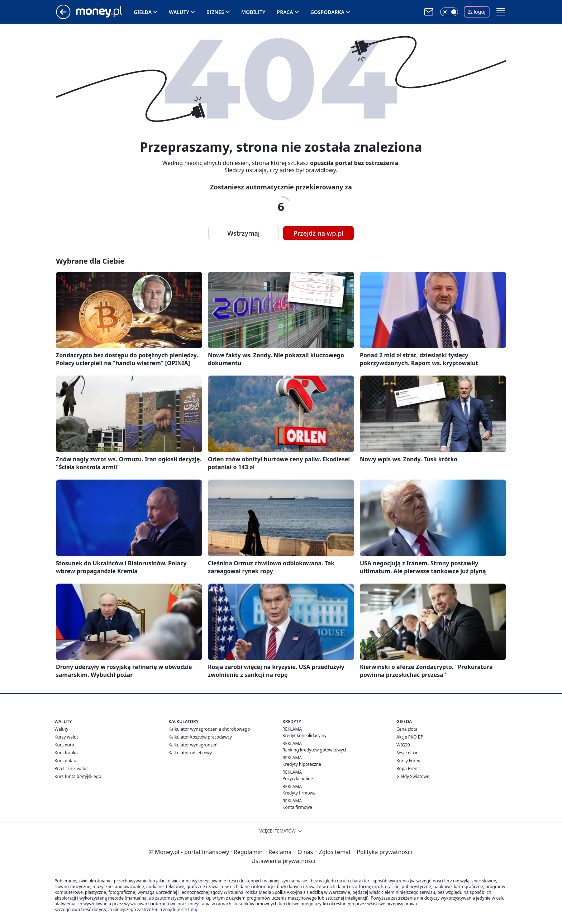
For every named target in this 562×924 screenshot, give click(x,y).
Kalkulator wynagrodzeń (193, 745)
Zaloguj (477, 12)
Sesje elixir (407, 753)
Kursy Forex (408, 761)
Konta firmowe (297, 807)
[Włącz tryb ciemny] (449, 12)
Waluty (179, 12)
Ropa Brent (408, 769)
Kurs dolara (66, 761)
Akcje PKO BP (410, 737)
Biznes (215, 12)
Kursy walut (66, 737)
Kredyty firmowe (299, 793)
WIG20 (403, 745)
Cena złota (407, 729)
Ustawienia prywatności (282, 861)
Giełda (143, 12)
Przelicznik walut (71, 769)
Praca (285, 12)
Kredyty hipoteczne (302, 764)
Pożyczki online (298, 779)
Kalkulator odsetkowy (190, 753)
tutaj (192, 909)
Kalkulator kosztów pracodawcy (200, 737)
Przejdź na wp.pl (319, 233)
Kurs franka (66, 753)
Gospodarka (327, 12)
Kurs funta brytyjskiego (78, 776)
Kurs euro (64, 745)
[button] (501, 12)
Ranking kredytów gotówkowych (315, 750)
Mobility (253, 12)
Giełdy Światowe (413, 776)
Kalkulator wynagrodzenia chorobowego (209, 729)
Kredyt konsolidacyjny (304, 736)
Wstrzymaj (243, 233)
